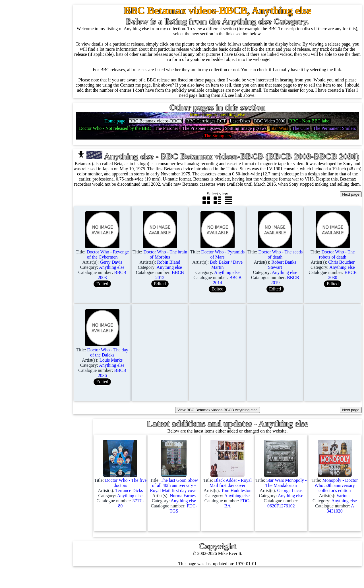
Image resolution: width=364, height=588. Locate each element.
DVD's (31, 197)
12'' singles (35, 61)
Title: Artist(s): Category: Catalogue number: (120, 280)
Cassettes (33, 156)
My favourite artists (56, 455)
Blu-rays (33, 211)
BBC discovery (50, 338)
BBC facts (45, 393)
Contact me (48, 510)
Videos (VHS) (38, 184)
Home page (35, 33)
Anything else (37, 307)
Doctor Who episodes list (59, 420)
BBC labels (46, 352)
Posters (31, 252)
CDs (29, 170)
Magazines (35, 266)
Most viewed (50, 496)
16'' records (35, 129)
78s (28, 102)
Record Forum (51, 483)
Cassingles (34, 74)
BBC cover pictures (54, 366)
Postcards (33, 238)
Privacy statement (54, 551)
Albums (32, 143)
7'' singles (34, 47)
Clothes (32, 293)
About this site (51, 469)
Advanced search (53, 537)
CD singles (35, 88)
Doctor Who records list (58, 407)
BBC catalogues (51, 379)
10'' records (35, 115)
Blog (42, 524)
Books (31, 279)
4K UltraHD (36, 225)
